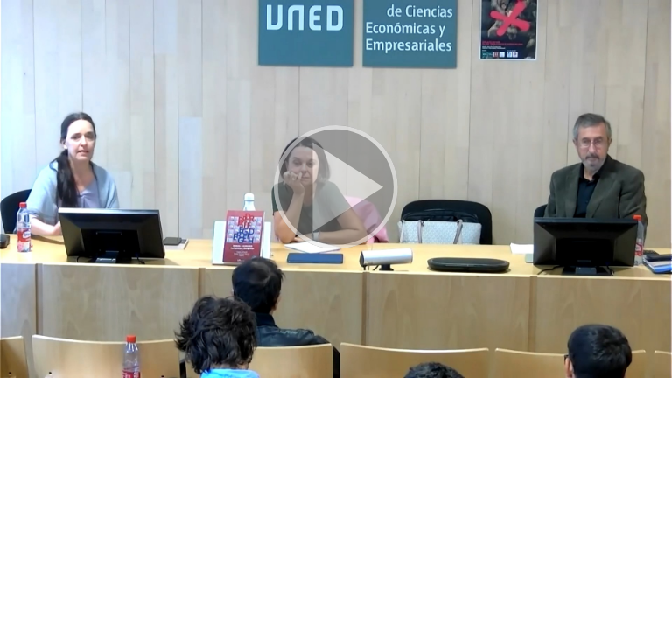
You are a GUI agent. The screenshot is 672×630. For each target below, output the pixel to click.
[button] (336, 189)
